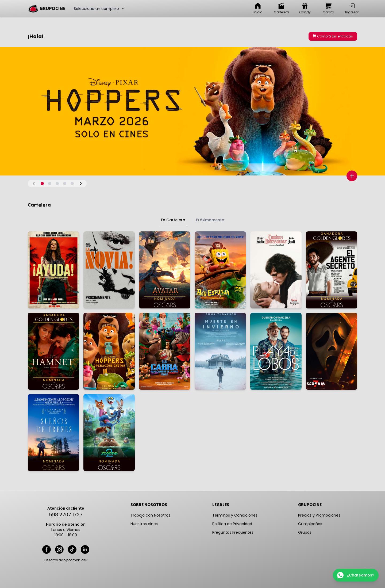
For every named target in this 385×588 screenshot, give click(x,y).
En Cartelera (173, 220)
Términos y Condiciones (235, 515)
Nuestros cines (144, 524)
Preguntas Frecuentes (233, 532)
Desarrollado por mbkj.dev (66, 560)
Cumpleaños (310, 524)
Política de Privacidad (232, 524)
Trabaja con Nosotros (150, 515)
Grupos (305, 532)
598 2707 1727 (66, 515)
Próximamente (210, 220)
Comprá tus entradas (333, 36)
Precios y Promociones (319, 515)
